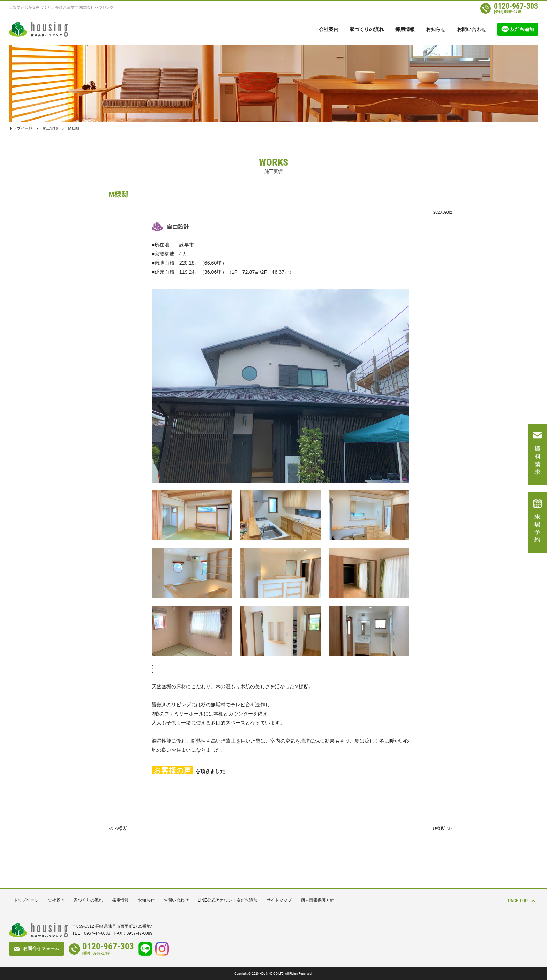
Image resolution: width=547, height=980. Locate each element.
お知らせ (436, 29)
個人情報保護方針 (317, 900)
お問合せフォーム (41, 948)
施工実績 (50, 128)
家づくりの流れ (367, 29)
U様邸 (439, 828)
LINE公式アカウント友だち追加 (228, 900)
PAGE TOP (516, 900)
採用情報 (405, 29)
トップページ (21, 128)
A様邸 (121, 828)
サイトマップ (279, 900)
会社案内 (329, 29)
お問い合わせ (472, 29)
